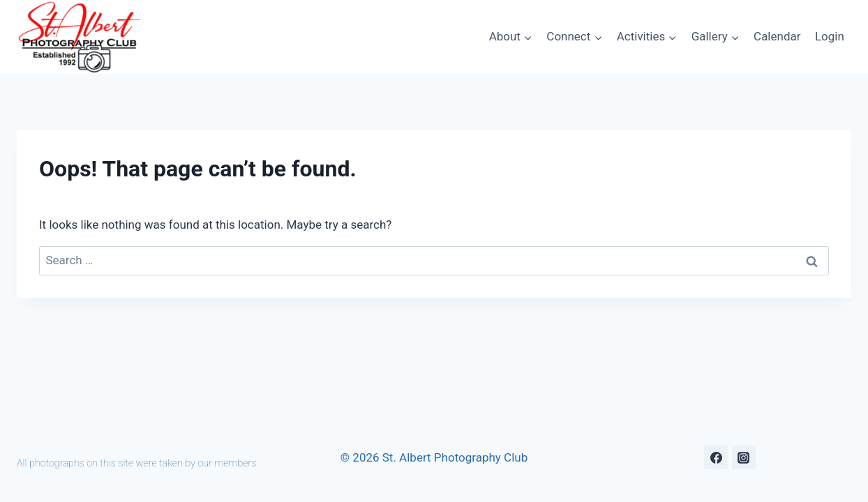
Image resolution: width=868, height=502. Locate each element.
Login (830, 36)
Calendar (777, 36)
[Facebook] (716, 457)
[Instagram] (744, 457)
